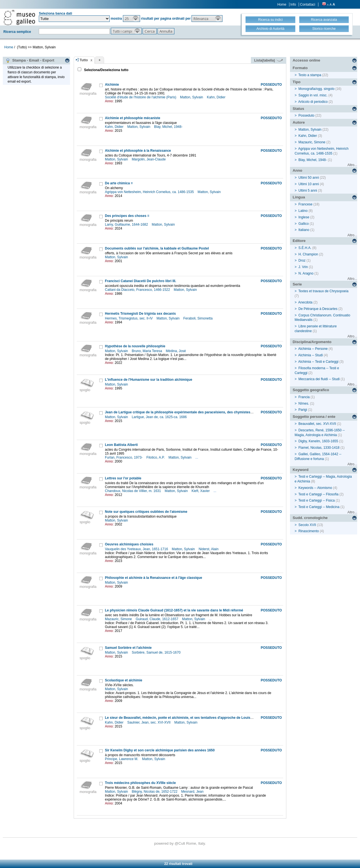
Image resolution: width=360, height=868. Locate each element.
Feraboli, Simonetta (198, 318)
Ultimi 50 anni (309, 178)
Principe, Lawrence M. (122, 759)
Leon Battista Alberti (121, 445)
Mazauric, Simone (119, 619)
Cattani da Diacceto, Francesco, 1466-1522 (138, 290)
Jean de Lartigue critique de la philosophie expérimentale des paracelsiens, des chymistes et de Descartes (191, 412)
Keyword (301, 470)
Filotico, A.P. (156, 457)
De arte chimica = (119, 183)
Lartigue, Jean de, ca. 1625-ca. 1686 (160, 417)
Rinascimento (309, 531)
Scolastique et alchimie (124, 680)
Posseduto (306, 115)
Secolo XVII (307, 525)
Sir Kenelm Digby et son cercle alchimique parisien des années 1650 (160, 750)
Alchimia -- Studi (310, 355)
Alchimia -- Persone (313, 349)
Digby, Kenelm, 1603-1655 (318, 441)
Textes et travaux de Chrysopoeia (323, 291)
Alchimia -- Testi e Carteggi (318, 362)
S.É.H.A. (305, 248)
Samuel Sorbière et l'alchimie (128, 648)
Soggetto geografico (311, 390)
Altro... (352, 165)
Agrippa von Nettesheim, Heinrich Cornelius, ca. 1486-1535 (150, 192)
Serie (297, 284)
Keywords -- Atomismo (315, 488)
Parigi (303, 410)
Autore (299, 122)
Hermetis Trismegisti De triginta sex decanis (140, 314)
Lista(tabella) (269, 60)
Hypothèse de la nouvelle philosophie (135, 346)
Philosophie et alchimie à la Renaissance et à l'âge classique (154, 578)
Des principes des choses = (127, 216)
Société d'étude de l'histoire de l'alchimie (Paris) (141, 97)
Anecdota (305, 302)
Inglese (304, 217)
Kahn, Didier (216, 97)
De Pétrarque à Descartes (318, 309)
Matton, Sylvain (192, 97)
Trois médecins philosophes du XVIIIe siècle (140, 783)
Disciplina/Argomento (312, 342)
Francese (305, 204)
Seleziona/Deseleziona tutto (106, 70)
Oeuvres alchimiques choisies (129, 544)
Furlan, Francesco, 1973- (124, 457)
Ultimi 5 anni (308, 191)
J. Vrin (303, 267)
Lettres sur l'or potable (123, 478)
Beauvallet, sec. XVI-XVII (317, 424)
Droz (302, 260)
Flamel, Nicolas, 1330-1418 (319, 448)
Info (293, 4)
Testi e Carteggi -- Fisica (317, 500)
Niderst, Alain (209, 549)
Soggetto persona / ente (314, 417)
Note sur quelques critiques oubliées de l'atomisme (146, 512)
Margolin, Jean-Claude (149, 159)
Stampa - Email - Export (30, 60)
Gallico (304, 224)
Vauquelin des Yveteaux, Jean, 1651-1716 (137, 549)
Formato (300, 68)
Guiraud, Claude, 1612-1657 (157, 619)
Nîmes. (304, 404)
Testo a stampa (310, 75)
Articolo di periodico (313, 102)
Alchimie (112, 85)
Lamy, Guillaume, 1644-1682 (127, 225)
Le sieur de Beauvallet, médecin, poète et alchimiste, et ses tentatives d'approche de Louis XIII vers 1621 (189, 718)
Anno (298, 170)
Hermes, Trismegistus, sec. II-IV (129, 318)
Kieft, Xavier (201, 491)
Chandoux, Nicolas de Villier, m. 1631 (133, 491)
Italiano (304, 230)
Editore (299, 241)
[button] (131, 19)
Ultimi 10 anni (309, 184)
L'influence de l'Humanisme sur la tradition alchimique (148, 380)
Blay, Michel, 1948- (169, 127)
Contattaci (308, 4)
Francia (304, 397)
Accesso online (307, 60)
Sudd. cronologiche (310, 518)
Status (299, 109)
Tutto (84, 60)
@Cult (180, 843)
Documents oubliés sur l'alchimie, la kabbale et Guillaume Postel (157, 248)
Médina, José (176, 351)
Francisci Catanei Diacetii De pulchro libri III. (140, 281)
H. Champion (308, 254)
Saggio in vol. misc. (313, 95)
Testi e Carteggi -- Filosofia (319, 494)
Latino (303, 211)
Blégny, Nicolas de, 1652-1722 (155, 792)
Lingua (299, 197)
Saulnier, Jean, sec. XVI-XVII (149, 722)
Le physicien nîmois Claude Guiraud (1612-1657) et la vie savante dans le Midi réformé (174, 610)
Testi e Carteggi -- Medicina (319, 507)
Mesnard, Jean (193, 792)
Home (282, 4)
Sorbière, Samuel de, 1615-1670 (157, 652)
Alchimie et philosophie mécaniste (133, 118)
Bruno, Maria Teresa (147, 351)
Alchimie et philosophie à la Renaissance (138, 151)
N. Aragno (306, 273)
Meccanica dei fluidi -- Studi (319, 379)
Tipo (297, 82)
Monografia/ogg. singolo (316, 89)
